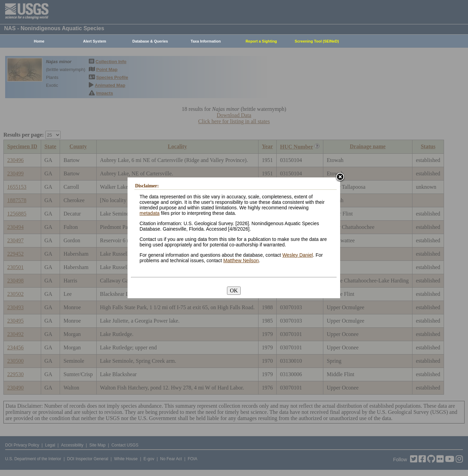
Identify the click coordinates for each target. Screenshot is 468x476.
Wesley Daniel (297, 255)
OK (234, 291)
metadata (149, 213)
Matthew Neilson (241, 260)
